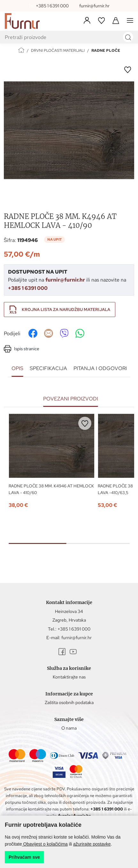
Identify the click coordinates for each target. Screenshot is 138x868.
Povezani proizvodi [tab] (71, 399)
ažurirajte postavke (92, 844)
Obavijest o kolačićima (45, 844)
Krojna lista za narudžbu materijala (66, 310)
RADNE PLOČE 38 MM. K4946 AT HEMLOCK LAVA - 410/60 (51, 489)
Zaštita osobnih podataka (69, 702)
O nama (69, 728)
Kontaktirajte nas (69, 677)
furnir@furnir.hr (94, 6)
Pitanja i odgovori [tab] (100, 368)
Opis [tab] (17, 368)
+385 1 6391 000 (52, 6)
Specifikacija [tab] (48, 368)
